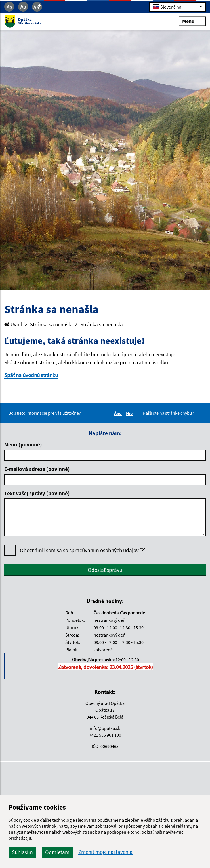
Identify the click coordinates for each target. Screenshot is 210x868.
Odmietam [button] (57, 852)
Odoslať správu (105, 570)
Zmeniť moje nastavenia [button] (105, 852)
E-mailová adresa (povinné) (37, 469)
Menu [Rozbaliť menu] (192, 21)
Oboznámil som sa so (83, 550)
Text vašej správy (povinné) (37, 493)
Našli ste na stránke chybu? (168, 413)
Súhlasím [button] (22, 852)
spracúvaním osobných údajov (107, 550)
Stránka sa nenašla (51, 324)
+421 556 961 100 (105, 735)
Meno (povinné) (23, 444)
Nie (130, 413)
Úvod (13, 324)
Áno (119, 413)
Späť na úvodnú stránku (31, 375)
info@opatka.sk (105, 728)
